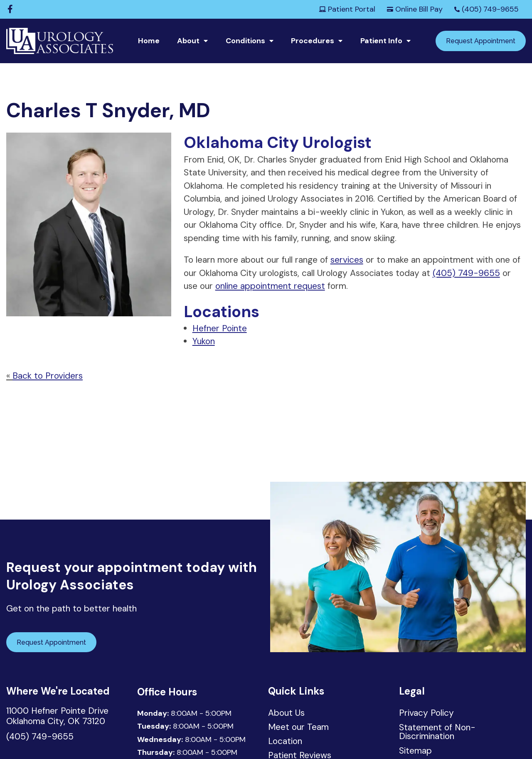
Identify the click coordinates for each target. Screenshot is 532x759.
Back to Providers (48, 376)
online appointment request (270, 286)
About (188, 41)
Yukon (204, 341)
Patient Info (381, 41)
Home (149, 41)
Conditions (245, 41)
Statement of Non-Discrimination (437, 732)
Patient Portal (347, 9)
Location (285, 742)
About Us (286, 714)
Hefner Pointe (220, 328)
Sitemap (415, 751)
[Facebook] (10, 9)
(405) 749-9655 (486, 9)
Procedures (313, 41)
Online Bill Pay (415, 9)
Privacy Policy (426, 713)
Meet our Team (298, 728)
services (347, 260)
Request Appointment (481, 41)
